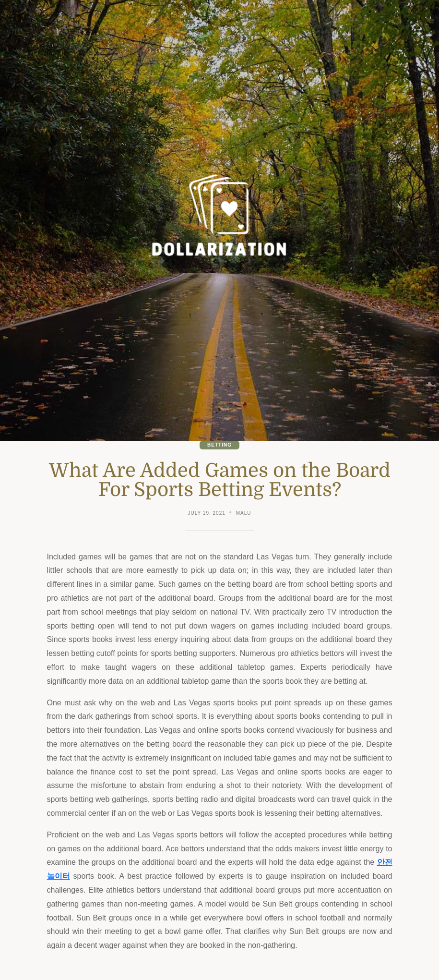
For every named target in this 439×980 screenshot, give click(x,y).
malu (244, 513)
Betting (219, 445)
